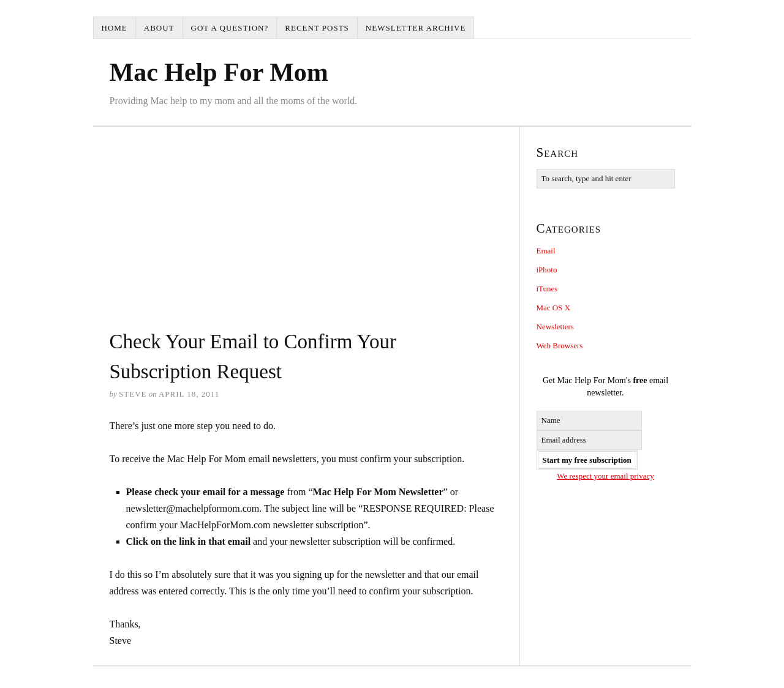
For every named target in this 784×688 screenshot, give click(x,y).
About (159, 28)
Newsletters (555, 327)
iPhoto (547, 270)
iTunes (547, 289)
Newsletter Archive (416, 28)
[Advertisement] (306, 235)
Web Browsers (560, 346)
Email (546, 251)
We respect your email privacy (605, 476)
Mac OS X (554, 308)
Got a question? (230, 28)
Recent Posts (317, 28)
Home (115, 28)
